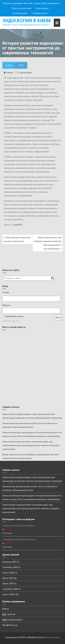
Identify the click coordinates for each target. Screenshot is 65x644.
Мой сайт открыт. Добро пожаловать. (42, 3)
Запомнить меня (14, 316)
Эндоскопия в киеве (27, 20)
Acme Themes (53, 637)
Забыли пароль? (11, 321)
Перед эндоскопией (22, 8)
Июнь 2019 (8, 583)
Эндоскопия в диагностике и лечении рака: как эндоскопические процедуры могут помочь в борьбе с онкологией (31, 445)
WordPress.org (10, 625)
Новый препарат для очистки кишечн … (19, 526)
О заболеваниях (20, 13)
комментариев (12, 620)
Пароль (6, 305)
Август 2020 (8, 573)
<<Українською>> (40, 13)
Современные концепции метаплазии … (20, 539)
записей (9, 614)
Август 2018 (8, 594)
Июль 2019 (8, 578)
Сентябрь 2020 (10, 567)
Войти (6, 609)
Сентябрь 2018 (10, 589)
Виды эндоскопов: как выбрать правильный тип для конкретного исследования (48, 243)
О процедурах (42, 8)
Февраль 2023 (9, 562)
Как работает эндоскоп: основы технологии (17, 239)
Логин (6, 292)
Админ (8, 72)
